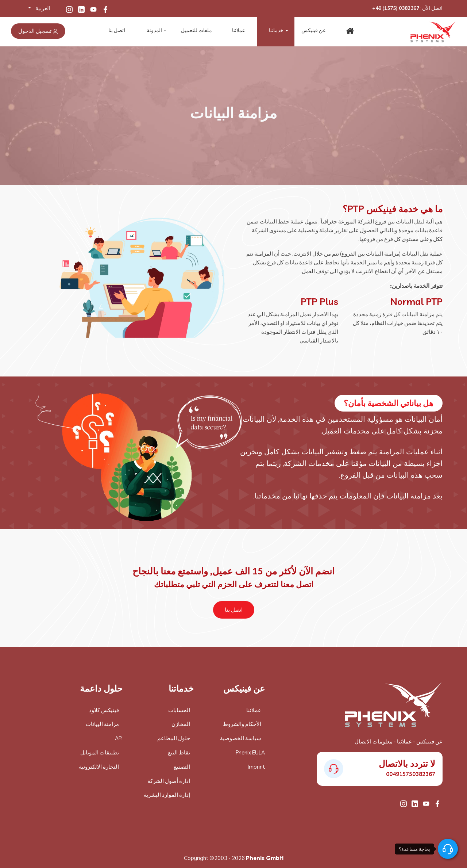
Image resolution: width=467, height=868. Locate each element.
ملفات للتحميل (196, 31)
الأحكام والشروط (242, 724)
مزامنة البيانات (102, 724)
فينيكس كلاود (104, 710)
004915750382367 (411, 774)
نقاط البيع (179, 752)
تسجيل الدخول (38, 31)
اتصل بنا (117, 31)
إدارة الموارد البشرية (167, 795)
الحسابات (179, 710)
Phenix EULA (250, 752)
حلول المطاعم (174, 738)
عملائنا (238, 31)
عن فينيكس (313, 31)
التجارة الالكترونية (99, 767)
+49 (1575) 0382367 (396, 8)
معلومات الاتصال (374, 741)
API (119, 738)
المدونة (154, 31)
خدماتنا (275, 31)
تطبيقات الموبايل (100, 752)
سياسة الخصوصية (241, 738)
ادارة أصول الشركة (169, 781)
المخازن (181, 724)
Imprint (256, 767)
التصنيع (182, 767)
